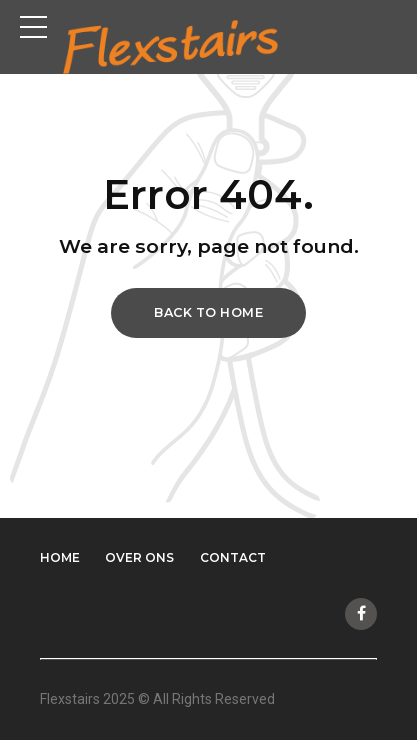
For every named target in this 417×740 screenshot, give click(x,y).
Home (60, 557)
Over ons (139, 557)
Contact (233, 557)
